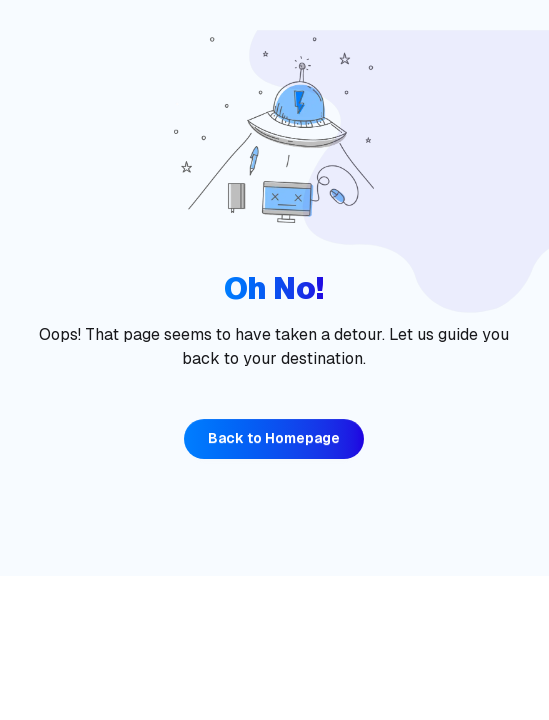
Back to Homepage (274, 438)
